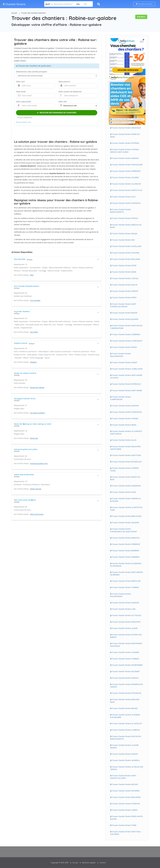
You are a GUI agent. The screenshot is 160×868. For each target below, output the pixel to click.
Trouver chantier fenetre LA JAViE (125, 628)
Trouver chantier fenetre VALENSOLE (126, 203)
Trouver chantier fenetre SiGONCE (125, 678)
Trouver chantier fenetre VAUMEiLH (126, 760)
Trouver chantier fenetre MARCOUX (126, 538)
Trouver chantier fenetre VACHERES (126, 791)
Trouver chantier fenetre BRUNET (125, 708)
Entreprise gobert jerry (39, 463)
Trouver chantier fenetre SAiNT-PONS (126, 455)
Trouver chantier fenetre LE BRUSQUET (127, 341)
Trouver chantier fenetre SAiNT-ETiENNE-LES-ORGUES (123, 305)
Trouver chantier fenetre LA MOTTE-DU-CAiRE (127, 509)
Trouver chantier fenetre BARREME (125, 551)
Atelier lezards (36, 489)
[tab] (57, 259)
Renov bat (34, 438)
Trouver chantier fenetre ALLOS (124, 440)
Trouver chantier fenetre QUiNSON (125, 603)
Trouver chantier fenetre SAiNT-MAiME (127, 390)
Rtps (32, 275)
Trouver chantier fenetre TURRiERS (125, 587)
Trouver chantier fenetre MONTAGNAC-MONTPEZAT (126, 645)
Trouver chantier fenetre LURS (124, 609)
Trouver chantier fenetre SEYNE (124, 265)
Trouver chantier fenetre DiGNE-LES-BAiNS (125, 135)
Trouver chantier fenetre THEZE (124, 825)
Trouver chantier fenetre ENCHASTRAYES (121, 595)
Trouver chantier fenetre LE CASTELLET (127, 723)
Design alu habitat (37, 387)
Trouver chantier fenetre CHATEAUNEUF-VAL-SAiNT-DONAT (124, 530)
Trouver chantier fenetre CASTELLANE (127, 246)
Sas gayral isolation (38, 413)
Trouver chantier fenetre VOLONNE (126, 253)
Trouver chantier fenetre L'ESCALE (125, 278)
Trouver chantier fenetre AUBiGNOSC (126, 486)
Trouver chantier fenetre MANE (124, 272)
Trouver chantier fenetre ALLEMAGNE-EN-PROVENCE (126, 565)
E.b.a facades (35, 300)
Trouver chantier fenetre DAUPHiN (125, 406)
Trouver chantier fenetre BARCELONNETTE (121, 211)
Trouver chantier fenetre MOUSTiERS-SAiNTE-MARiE (126, 448)
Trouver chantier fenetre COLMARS (125, 652)
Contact (103, 863)
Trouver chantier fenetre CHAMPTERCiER (121, 398)
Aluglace (33, 362)
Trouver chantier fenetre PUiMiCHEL (126, 804)
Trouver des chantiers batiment (33, 13)
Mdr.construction (37, 514)
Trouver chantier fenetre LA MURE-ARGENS (125, 746)
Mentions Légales (89, 863)
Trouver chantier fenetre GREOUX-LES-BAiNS (126, 226)
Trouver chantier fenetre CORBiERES (126, 334)
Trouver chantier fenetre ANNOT (125, 362)
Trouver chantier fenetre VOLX (124, 197)
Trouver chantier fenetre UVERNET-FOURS (125, 469)
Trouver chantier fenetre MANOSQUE (126, 128)
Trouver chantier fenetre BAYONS (125, 784)
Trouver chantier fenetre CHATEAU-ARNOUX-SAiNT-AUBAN (125, 151)
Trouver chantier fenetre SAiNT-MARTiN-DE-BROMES (127, 573)
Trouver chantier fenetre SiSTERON (125, 143)
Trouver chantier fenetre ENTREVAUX (126, 384)
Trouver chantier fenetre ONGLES (125, 754)
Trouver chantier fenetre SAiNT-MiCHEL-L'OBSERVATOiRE (127, 327)
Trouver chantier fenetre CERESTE (125, 291)
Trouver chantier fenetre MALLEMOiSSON (121, 355)
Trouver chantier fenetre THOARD (125, 418)
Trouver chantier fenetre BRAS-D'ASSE (127, 516)
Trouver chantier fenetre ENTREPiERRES (127, 665)
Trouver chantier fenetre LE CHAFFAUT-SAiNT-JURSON (126, 432)
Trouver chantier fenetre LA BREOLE (126, 730)
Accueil (14, 13)
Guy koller (34, 332)
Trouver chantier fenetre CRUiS (124, 492)
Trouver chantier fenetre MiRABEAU (126, 557)
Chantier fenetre (14, 4)
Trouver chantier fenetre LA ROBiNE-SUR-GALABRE (125, 716)
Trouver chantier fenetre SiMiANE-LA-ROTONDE (126, 500)
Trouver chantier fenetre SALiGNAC (126, 523)
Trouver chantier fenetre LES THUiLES (126, 615)
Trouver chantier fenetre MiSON (124, 347)
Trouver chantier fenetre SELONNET (126, 671)
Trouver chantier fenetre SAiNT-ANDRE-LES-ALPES (126, 376)
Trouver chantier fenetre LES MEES (125, 177)
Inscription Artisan (144, 4)
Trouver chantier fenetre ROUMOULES (127, 462)
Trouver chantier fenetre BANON (125, 313)
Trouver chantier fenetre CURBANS (125, 659)
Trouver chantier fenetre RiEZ (123, 240)
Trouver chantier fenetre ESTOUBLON (127, 693)
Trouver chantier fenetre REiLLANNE (126, 259)
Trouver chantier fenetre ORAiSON (125, 158)
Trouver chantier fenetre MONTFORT (126, 622)
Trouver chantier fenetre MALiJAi (125, 234)
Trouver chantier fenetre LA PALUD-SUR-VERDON (127, 768)
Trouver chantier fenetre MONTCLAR (126, 581)
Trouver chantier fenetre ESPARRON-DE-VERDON (127, 686)
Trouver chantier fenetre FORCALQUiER (127, 165)
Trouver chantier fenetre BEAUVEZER (126, 797)
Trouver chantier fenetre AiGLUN (125, 285)
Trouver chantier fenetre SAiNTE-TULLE (127, 190)
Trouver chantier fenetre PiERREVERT (126, 171)
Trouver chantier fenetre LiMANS (125, 810)
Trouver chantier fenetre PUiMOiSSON (127, 412)
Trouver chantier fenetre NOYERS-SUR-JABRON (126, 636)
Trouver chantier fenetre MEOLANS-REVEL (125, 701)
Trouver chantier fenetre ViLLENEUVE (126, 184)
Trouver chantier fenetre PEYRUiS (125, 218)
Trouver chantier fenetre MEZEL (124, 425)
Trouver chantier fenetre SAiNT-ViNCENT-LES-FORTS (123, 777)
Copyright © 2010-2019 (60, 863)
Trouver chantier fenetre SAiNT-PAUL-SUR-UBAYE (126, 833)
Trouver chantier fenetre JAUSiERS (125, 319)
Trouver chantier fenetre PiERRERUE (126, 544)
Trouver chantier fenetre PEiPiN (124, 297)
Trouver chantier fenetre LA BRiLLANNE (127, 369)
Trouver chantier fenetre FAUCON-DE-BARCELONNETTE (126, 738)
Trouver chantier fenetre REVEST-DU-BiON (125, 478)
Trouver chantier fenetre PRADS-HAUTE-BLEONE (127, 818)
